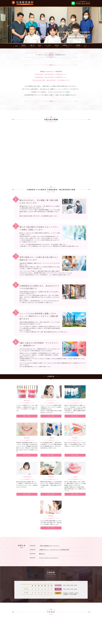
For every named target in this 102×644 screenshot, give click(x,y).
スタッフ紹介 (48, 46)
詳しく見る (27, 416)
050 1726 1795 (51, 56)
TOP (16, 46)
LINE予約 (57, 46)
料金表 (39, 46)
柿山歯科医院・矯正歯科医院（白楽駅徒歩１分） (51, 74)
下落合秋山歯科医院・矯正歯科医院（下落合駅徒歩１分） (51, 80)
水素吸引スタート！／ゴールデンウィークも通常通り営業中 (54, 533)
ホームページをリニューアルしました (49, 541)
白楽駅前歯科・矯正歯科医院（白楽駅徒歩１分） (51, 77)
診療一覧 (32, 46)
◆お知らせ (42, 537)
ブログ (85, 46)
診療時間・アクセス (67, 46)
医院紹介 (24, 46)
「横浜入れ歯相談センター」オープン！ (49, 529)
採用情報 (78, 46)
